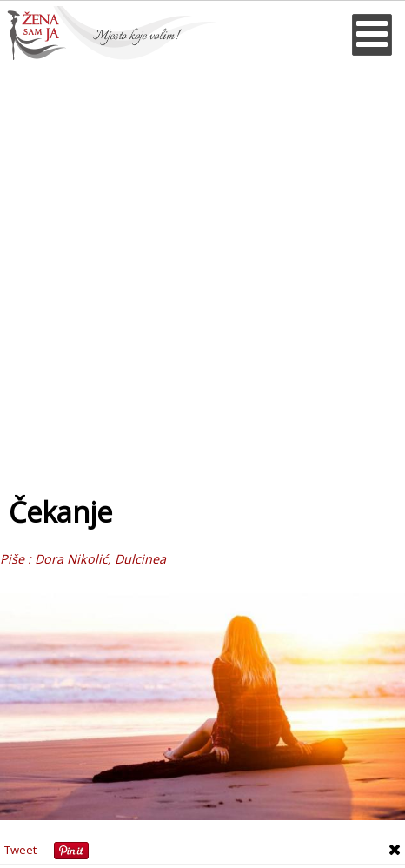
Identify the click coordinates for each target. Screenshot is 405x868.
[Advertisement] (202, 271)
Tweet (20, 850)
